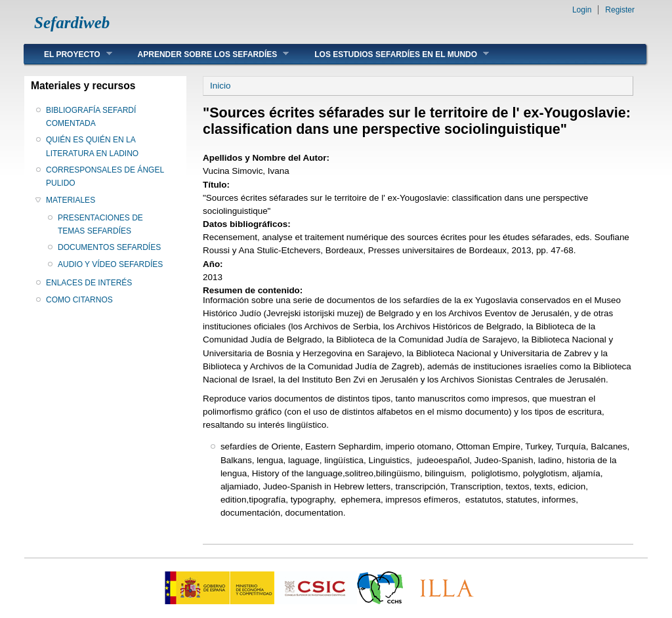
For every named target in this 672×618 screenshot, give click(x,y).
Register (620, 10)
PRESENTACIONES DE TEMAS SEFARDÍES (100, 224)
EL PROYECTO (68, 54)
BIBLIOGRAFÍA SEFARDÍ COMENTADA (91, 117)
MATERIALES (71, 200)
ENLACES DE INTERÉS (89, 283)
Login (582, 10)
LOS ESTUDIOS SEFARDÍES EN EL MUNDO (392, 54)
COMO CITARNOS (79, 300)
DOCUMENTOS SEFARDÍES (109, 247)
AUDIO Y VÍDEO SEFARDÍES (110, 264)
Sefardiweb (72, 23)
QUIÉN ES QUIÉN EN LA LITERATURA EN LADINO (92, 146)
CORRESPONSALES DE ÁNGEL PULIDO (105, 176)
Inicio (220, 86)
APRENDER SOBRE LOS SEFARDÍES (204, 54)
